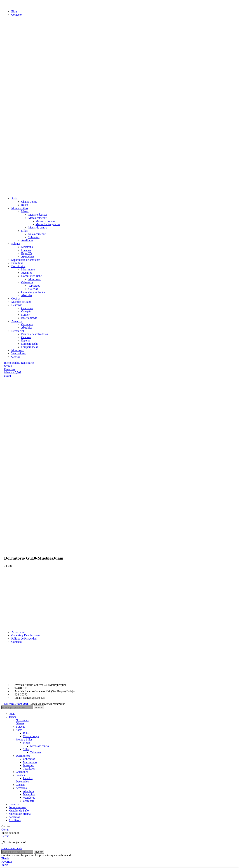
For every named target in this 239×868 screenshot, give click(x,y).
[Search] (8, 366)
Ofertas (20, 723)
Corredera (27, 324)
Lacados (26, 250)
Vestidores (29, 798)
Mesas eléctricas (38, 215)
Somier (25, 315)
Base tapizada (29, 318)
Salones (20, 775)
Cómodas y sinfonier (33, 292)
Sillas (24, 231)
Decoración (22, 781)
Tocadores (29, 769)
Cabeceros (27, 282)
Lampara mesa (30, 347)
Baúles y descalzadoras (34, 334)
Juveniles (27, 273)
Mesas (25, 211)
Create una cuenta (12, 848)
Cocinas (20, 785)
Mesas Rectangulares (48, 224)
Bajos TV (27, 253)
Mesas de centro (38, 227)
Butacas (20, 727)
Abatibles (27, 295)
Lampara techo (30, 344)
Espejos (26, 340)
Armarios (21, 788)
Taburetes (34, 237)
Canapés (26, 311)
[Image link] (31, 679)
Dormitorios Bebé (31, 276)
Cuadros (26, 337)
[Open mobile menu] (7, 376)
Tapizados (34, 286)
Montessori (35, 279)
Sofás (19, 730)
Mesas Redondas (45, 221)
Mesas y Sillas (24, 740)
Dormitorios (23, 756)
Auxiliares (27, 240)
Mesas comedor (37, 218)
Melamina (27, 247)
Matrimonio (28, 269)
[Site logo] (24, 192)
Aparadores (28, 257)
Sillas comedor (37, 234)
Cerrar (5, 830)
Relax (24, 205)
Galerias (33, 289)
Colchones (27, 308)
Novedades (22, 720)
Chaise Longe (29, 202)
